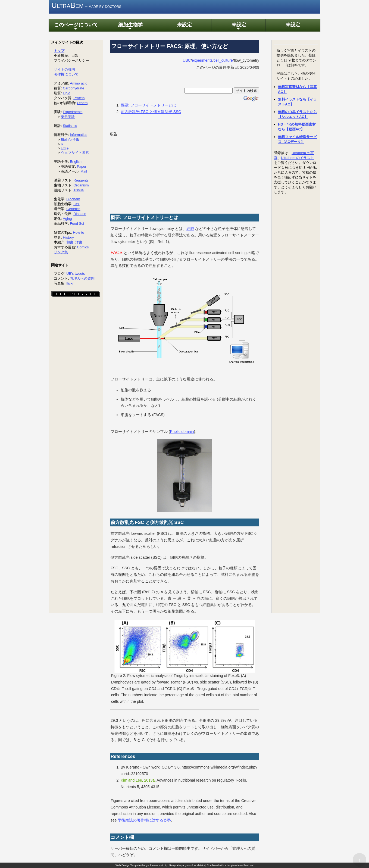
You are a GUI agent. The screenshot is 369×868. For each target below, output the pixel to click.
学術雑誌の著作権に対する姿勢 (144, 820)
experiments (202, 60)
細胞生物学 (130, 27)
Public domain (182, 432)
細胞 (190, 229)
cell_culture (223, 60)
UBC (187, 60)
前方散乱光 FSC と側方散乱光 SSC (151, 112)
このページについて (76, 27)
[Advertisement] (151, 172)
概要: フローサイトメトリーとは (148, 105)
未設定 (184, 25)
